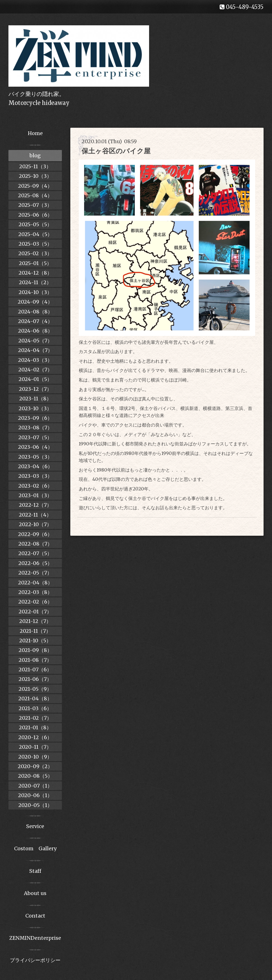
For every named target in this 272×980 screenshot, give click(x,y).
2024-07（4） (35, 321)
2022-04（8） (35, 583)
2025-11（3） (35, 166)
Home (35, 133)
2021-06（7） (35, 679)
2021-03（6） (35, 708)
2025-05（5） (35, 224)
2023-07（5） (35, 437)
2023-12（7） (35, 389)
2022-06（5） (35, 563)
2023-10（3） (35, 408)
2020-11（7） (35, 747)
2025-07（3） (35, 205)
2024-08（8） (35, 312)
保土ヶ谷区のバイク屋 (116, 151)
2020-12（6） (35, 737)
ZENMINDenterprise (35, 938)
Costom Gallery (35, 848)
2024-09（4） (35, 302)
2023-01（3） (35, 495)
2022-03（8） (35, 592)
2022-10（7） (35, 524)
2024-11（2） (35, 282)
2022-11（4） (35, 515)
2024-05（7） (35, 341)
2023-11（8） (35, 399)
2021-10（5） (35, 641)
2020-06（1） (35, 795)
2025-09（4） (35, 186)
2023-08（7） (35, 428)
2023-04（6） (35, 466)
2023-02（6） (35, 486)
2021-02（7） (35, 718)
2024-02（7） (35, 370)
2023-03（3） (35, 476)
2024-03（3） (35, 360)
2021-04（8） (35, 698)
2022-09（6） (35, 534)
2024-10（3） (35, 292)
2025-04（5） (35, 234)
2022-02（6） (35, 602)
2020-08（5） (35, 776)
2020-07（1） (35, 786)
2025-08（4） (35, 195)
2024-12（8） (35, 273)
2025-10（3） (35, 176)
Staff (35, 871)
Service (35, 826)
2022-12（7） (35, 505)
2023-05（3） (35, 457)
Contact (35, 916)
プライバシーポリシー (35, 960)
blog (35, 155)
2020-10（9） (35, 757)
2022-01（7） (35, 612)
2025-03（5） (35, 244)
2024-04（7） (35, 350)
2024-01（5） (35, 379)
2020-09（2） (35, 766)
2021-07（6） (35, 670)
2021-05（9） (35, 689)
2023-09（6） (35, 418)
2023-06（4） (35, 447)
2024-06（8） (35, 331)
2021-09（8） (35, 650)
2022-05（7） (35, 573)
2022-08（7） (35, 544)
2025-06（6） (35, 215)
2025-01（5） (35, 263)
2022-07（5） (35, 553)
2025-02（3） (35, 253)
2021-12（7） (35, 621)
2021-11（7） (35, 631)
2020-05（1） (35, 805)
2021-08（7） (35, 660)
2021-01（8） (35, 727)
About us (35, 893)
